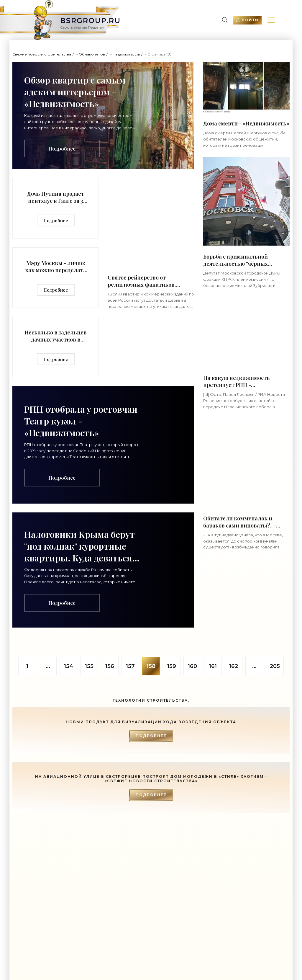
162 (234, 666)
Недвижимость (126, 54)
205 (275, 666)
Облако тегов (92, 54)
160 (192, 666)
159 (172, 666)
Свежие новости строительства (42, 54)
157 (130, 666)
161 (213, 666)
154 (69, 666)
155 (89, 666)
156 (110, 666)
